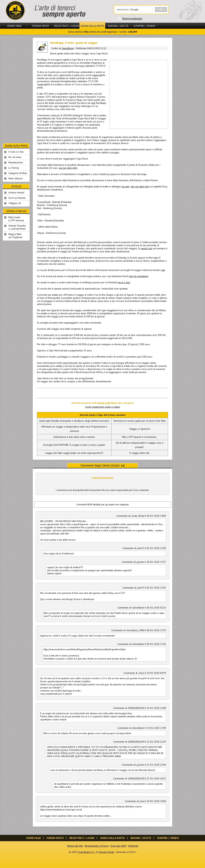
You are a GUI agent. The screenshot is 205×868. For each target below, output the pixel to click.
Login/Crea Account (103, 478)
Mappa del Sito (75, 846)
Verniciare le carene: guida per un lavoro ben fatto (140, 421)
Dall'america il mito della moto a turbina (74, 437)
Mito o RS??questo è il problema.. (140, 437)
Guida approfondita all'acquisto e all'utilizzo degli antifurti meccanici (74, 421)
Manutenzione (16, 162)
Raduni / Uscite (118, 26)
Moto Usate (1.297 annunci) (16, 219)
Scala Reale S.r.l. (87, 852)
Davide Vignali (107, 852)
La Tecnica (14, 168)
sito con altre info (140, 186)
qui (163, 270)
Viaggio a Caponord (140, 429)
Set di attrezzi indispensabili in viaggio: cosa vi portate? (140, 445)
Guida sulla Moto (92, 26)
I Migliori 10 (15, 203)
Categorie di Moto (18, 173)
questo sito (147, 248)
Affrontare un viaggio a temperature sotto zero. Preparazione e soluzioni (74, 429)
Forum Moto (40, 26)
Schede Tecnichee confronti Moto (17, 227)
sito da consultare (138, 276)
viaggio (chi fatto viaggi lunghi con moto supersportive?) (74, 453)
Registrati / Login (67, 26)
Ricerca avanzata (132, 18)
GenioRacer (68, 48)
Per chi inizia (15, 157)
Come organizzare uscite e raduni (102, 407)
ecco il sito (124, 282)
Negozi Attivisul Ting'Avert (15, 236)
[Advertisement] (34, 94)
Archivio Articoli (16, 193)
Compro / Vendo (144, 26)
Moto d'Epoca (15, 178)
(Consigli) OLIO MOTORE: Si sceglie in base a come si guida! (74, 445)
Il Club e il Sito (16, 152)
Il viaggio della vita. (140, 453)
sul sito (125, 186)
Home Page (14, 26)
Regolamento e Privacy (97, 846)
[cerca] (134, 10)
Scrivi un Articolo (17, 198)
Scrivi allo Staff (118, 846)
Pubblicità (133, 846)
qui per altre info (68, 168)
